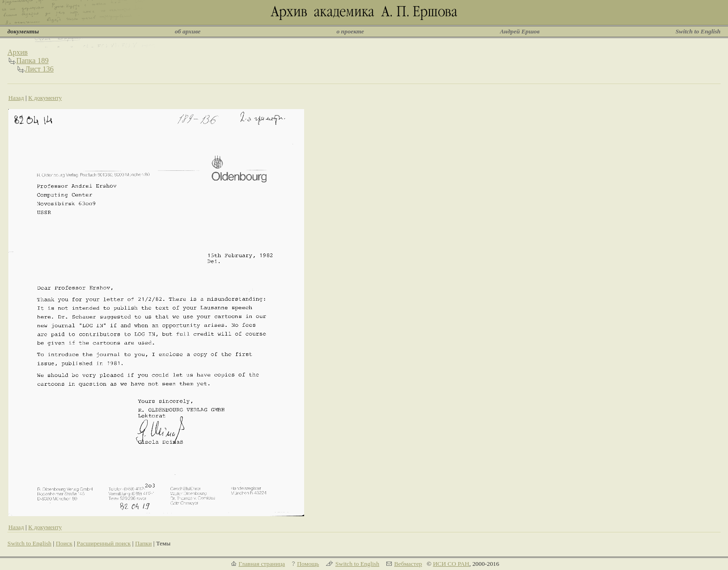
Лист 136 (39, 69)
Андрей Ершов (520, 31)
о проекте (350, 31)
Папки (143, 543)
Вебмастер (408, 564)
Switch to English (698, 31)
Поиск (64, 543)
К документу (45, 98)
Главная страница (262, 564)
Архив (18, 52)
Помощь (308, 564)
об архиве (188, 31)
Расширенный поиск (104, 543)
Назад (16, 98)
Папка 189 (32, 61)
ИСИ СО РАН (451, 564)
